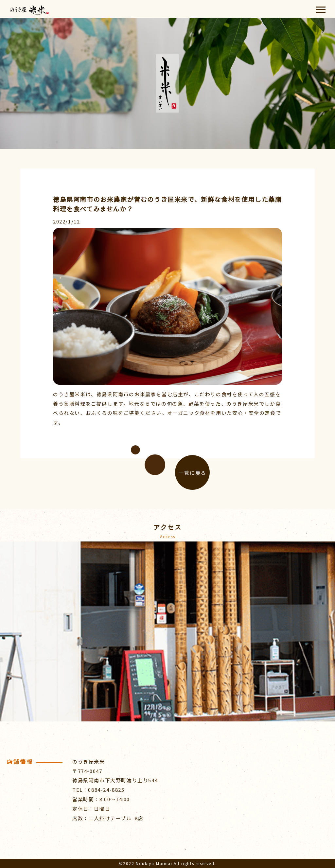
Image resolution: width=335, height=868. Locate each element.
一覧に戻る (193, 473)
